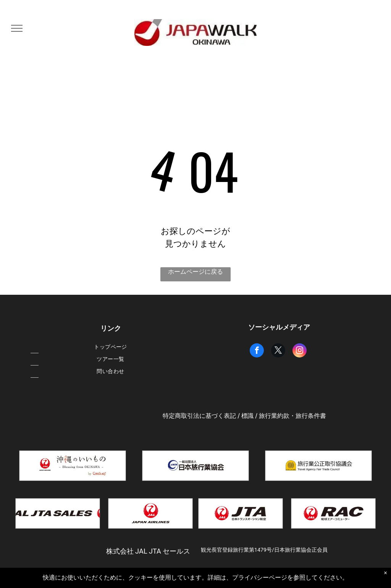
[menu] (17, 28)
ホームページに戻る (195, 272)
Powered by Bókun (196, 581)
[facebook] (257, 351)
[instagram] (300, 351)
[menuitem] (111, 347)
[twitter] (278, 351)
